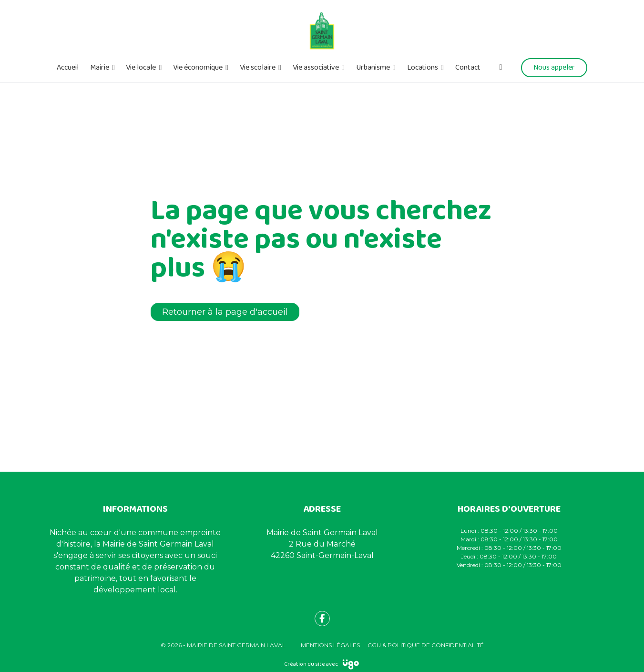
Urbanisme (373, 68)
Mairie (100, 68)
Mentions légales (330, 645)
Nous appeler (554, 67)
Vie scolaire (258, 68)
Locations (423, 68)
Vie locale (141, 68)
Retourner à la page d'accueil (225, 312)
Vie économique (198, 68)
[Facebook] (501, 67)
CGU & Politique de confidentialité (426, 645)
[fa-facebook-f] (322, 619)
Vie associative (316, 68)
